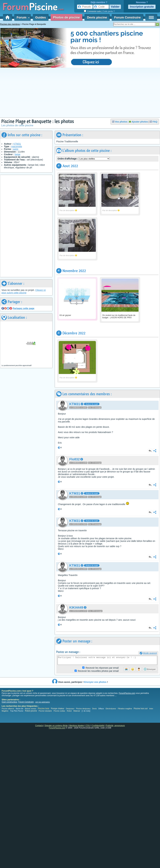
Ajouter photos (140, 122)
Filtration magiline (125, 709)
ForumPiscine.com (127, 693)
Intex (151, 709)
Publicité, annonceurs (115, 726)
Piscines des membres (10, 24)
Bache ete (20, 709)
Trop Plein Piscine (17, 711)
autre (16, 149)
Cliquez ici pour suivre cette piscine (24, 291)
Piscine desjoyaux (83, 709)
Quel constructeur (9, 702)
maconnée (17, 146)
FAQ (155, 122)
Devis (95, 709)
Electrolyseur (111, 709)
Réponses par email (102, 668)
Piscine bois (43, 708)
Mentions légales (77, 726)
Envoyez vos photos (95, 682)
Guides (41, 17)
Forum (22, 17)
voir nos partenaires (43, 702)
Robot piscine (31, 711)
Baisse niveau (31, 709)
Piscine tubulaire (45, 711)
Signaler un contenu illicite (56, 726)
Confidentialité (98, 726)
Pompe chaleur (58, 709)
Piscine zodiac (59, 711)
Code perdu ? (109, 11)
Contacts (39, 726)
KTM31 (17, 144)
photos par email (98, 671)
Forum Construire (127, 17)
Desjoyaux (70, 709)
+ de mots (86, 711)
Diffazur (101, 709)
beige (17, 154)
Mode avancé (150, 653)
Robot (69, 711)
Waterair (77, 711)
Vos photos (121, 122)
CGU (88, 726)
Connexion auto (94, 11)
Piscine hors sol (141, 709)
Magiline (5, 711)
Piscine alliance (8, 709)
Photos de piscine (67, 17)
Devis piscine (97, 17)
